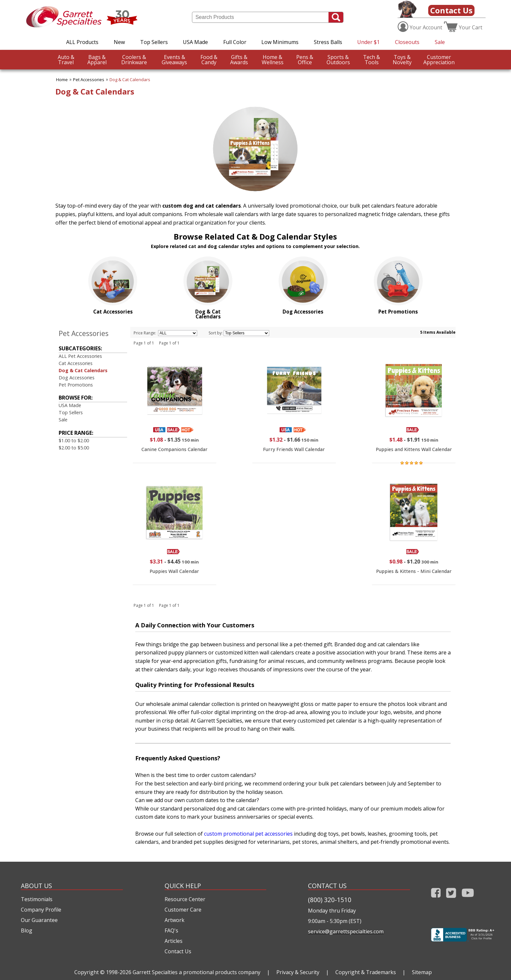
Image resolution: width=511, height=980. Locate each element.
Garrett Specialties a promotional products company (197, 972)
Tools (372, 60)
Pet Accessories (89, 80)
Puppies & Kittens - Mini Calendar (414, 571)
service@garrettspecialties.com (346, 931)
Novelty (402, 60)
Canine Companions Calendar (175, 449)
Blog (27, 930)
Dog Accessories (77, 378)
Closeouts (407, 42)
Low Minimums (280, 42)
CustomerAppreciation (439, 60)
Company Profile (41, 910)
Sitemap (422, 972)
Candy (209, 60)
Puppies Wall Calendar (174, 571)
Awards (239, 60)
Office (305, 60)
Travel (66, 60)
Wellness (273, 60)
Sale (440, 42)
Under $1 (368, 42)
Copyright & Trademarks (366, 972)
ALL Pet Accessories (80, 356)
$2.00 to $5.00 (74, 448)
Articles (174, 941)
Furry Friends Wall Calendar (294, 449)
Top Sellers (154, 42)
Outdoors (338, 60)
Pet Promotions (76, 385)
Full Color (235, 42)
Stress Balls (328, 42)
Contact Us (451, 10)
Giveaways (174, 60)
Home (62, 80)
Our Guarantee (39, 920)
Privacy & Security (298, 972)
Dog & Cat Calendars (130, 80)
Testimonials (37, 899)
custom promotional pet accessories (248, 834)
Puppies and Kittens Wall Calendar (414, 449)
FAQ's (171, 930)
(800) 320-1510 (330, 900)
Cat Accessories (76, 363)
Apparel (97, 60)
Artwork (175, 920)
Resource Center (185, 899)
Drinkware (134, 60)
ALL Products (82, 42)
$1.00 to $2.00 (74, 440)
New (119, 42)
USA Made (195, 42)
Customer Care (183, 910)
